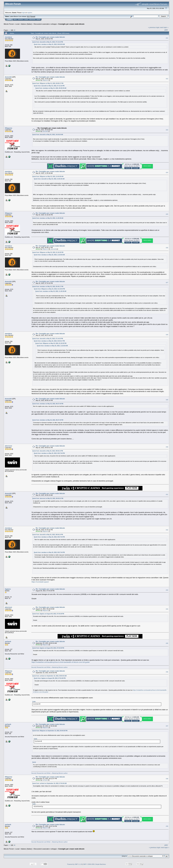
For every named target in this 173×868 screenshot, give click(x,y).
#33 (167, 590)
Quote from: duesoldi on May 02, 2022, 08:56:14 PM (48, 451)
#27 (167, 283)
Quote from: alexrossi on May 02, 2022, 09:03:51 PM (48, 498)
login (24, 12)
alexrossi (8, 446)
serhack (8, 641)
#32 (167, 530)
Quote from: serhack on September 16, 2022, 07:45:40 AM (49, 783)
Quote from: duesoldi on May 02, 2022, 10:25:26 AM (48, 135)
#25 (167, 214)
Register (32, 19)
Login (26, 19)
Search (21, 19)
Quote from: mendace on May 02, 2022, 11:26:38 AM (48, 218)
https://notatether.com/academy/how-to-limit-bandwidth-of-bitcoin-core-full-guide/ (61, 662)
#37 (167, 726)
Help (15, 19)
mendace (8, 37)
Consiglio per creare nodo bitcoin (71, 24)
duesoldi (8, 77)
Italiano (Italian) (26, 24)
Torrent (33, 16)
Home (9, 19)
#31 (167, 494)
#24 (167, 173)
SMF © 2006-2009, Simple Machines (95, 864)
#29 (167, 400)
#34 (167, 609)
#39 (167, 826)
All (14, 30)
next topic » (164, 27)
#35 (167, 643)
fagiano (8, 589)
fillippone (45, 80)
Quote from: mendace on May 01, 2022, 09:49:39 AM (49, 44)
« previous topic (154, 27)
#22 (167, 79)
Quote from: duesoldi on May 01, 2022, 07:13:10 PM (48, 42)
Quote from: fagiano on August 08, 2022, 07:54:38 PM (48, 614)
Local (17, 24)
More (38, 19)
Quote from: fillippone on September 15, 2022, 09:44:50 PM (50, 731)
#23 (167, 130)
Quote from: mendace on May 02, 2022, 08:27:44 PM (48, 404)
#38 (167, 779)
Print (166, 30)
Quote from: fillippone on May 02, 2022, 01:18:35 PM (48, 252)
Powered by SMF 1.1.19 (75, 864)
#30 (167, 447)
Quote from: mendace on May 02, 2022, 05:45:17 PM (48, 287)
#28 (167, 335)
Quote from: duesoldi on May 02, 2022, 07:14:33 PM (48, 339)
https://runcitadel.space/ (40, 582)
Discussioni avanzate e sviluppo (45, 24)
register (30, 12)
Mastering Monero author (60, 667)
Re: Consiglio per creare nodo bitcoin (50, 37)
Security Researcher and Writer (41, 667)
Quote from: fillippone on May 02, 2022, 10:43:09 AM (48, 176)
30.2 (28, 16)
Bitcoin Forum (9, 24)
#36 (167, 672)
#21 (167, 38)
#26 (167, 248)
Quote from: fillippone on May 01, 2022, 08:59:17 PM (48, 83)
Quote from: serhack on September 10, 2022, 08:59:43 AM (49, 676)
